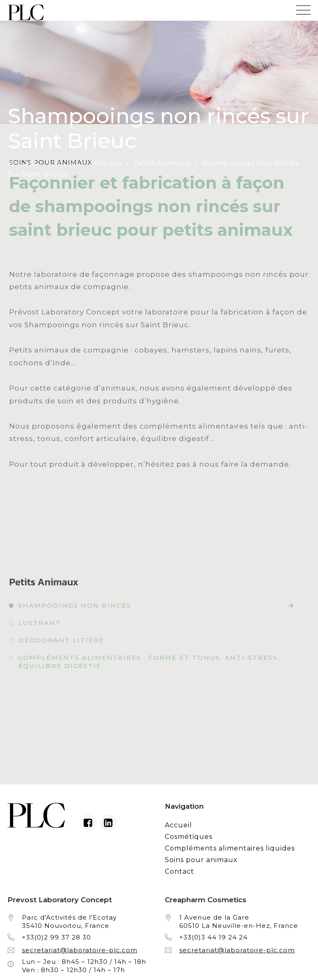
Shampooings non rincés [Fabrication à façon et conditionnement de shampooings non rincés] (75, 605)
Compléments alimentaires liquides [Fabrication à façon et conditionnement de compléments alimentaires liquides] (230, 848)
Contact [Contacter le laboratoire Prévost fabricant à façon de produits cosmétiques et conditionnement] (179, 871)
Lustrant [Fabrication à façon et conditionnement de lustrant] (40, 623)
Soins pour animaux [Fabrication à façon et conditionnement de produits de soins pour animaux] (201, 860)
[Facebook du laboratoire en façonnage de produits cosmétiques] (88, 823)
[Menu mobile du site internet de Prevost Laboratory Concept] (303, 8)
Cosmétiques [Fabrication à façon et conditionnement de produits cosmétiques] (189, 837)
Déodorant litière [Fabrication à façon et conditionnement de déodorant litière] (61, 640)
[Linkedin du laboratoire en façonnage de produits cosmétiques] (108, 823)
